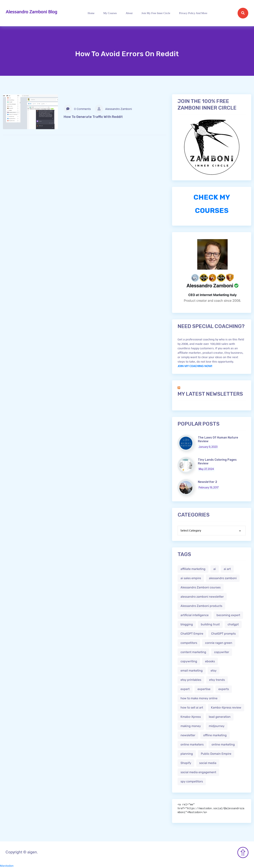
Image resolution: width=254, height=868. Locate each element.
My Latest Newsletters (210, 394)
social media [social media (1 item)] (208, 763)
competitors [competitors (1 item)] (189, 643)
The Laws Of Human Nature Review (218, 439)
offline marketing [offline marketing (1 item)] (215, 735)
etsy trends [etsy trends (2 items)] (217, 680)
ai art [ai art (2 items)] (227, 569)
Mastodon (7, 866)
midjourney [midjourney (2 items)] (217, 726)
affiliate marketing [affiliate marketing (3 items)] (193, 569)
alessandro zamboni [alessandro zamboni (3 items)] (223, 578)
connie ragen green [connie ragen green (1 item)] (219, 643)
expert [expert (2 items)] (185, 689)
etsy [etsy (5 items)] (214, 671)
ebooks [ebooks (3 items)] (210, 661)
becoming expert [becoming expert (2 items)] (228, 615)
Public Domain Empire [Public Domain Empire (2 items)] (216, 754)
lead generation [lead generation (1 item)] (220, 717)
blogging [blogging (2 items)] (187, 624)
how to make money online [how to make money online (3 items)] (199, 698)
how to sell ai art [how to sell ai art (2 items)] (192, 708)
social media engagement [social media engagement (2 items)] (198, 772)
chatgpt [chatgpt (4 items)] (233, 624)
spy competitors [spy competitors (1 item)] (192, 781)
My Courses (110, 13)
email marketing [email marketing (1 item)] (192, 671)
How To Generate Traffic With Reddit (93, 117)
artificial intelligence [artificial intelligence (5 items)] (195, 615)
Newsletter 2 (207, 482)
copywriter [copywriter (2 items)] (222, 652)
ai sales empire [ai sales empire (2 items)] (191, 578)
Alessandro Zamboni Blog (31, 12)
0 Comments (77, 109)
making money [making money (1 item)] (191, 726)
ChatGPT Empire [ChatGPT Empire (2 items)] (192, 634)
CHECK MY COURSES (212, 204)
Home (91, 13)
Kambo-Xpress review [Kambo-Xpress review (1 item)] (226, 708)
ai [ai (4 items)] (215, 569)
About (129, 13)
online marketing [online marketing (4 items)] (223, 744)
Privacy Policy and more (193, 13)
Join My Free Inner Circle (156, 13)
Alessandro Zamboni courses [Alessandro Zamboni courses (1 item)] (201, 587)
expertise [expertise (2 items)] (204, 689)
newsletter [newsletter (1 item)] (188, 735)
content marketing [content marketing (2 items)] (193, 652)
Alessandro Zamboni (113, 109)
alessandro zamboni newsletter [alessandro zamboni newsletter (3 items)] (202, 597)
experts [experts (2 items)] (224, 689)
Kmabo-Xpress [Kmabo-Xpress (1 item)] (191, 717)
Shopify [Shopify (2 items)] (186, 763)
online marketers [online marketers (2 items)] (192, 744)
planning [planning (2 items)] (187, 754)
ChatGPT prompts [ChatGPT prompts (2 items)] (223, 634)
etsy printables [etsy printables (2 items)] (191, 680)
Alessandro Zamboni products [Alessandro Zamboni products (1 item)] (201, 606)
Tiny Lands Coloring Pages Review (217, 462)
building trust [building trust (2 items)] (210, 624)
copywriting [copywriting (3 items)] (189, 661)
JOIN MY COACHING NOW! (195, 366)
